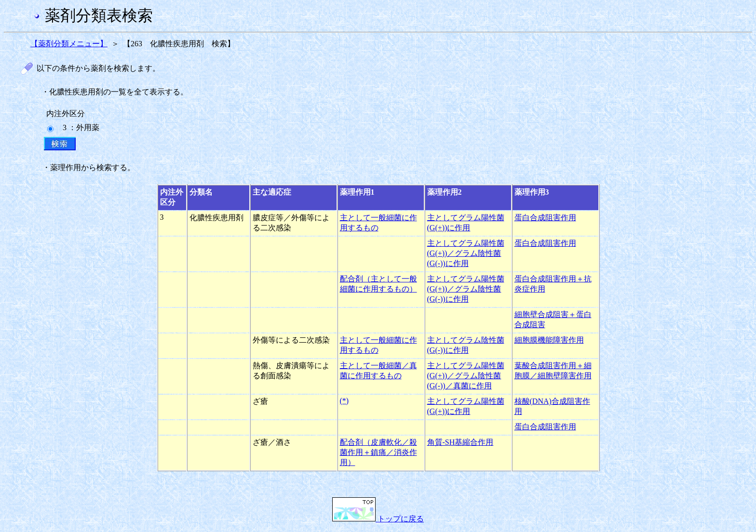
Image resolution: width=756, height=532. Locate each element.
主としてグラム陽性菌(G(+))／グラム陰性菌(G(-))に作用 (466, 253)
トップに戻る (378, 519)
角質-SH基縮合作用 (460, 442)
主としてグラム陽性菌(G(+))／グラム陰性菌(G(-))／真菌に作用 (466, 376)
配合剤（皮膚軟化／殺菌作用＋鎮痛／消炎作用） (378, 452)
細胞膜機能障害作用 (549, 340)
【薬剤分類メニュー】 (69, 44)
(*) (344, 401)
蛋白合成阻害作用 (545, 218)
